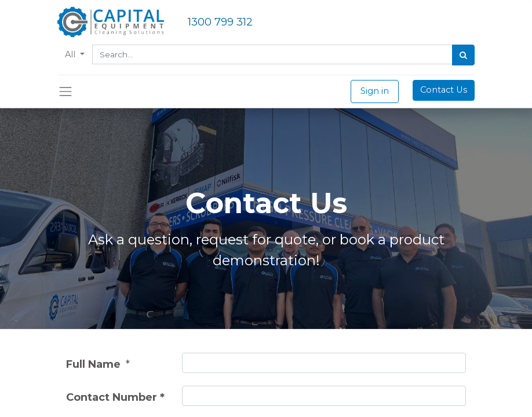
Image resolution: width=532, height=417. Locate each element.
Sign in (375, 91)
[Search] (463, 55)
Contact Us (444, 90)
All (71, 54)
